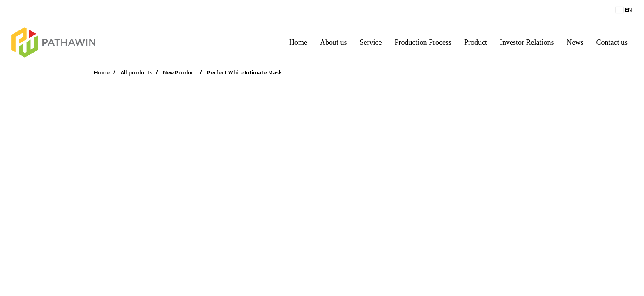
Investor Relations (527, 42)
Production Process (423, 42)
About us (333, 42)
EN (624, 10)
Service (371, 42)
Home (298, 42)
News (575, 42)
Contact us (612, 42)
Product (476, 42)
